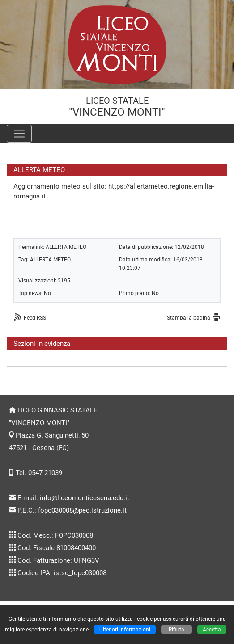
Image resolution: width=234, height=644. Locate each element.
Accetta (212, 629)
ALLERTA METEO (66, 247)
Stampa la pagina (189, 318)
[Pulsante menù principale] (19, 134)
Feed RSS (35, 318)
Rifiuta (177, 629)
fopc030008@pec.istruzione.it (82, 510)
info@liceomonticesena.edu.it (85, 498)
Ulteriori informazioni (125, 629)
